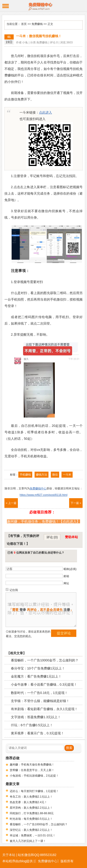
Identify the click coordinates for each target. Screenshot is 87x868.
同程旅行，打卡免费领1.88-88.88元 (32, 813)
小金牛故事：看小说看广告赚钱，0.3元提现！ (44, 684)
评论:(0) (52, 537)
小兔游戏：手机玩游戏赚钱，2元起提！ (34, 776)
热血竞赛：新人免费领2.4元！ (28, 802)
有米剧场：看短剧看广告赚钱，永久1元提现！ (44, 709)
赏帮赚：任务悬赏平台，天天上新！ (32, 770)
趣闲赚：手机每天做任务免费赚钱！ (32, 765)
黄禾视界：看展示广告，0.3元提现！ (37, 733)
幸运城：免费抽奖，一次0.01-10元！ (33, 835)
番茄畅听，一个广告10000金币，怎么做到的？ (45, 660)
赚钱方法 (42, 475)
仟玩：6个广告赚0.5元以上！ (32, 725)
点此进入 (45, 112)
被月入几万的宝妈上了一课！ (28, 841)
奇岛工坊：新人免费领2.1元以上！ (31, 797)
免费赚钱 (37, 24)
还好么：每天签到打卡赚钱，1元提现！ (34, 791)
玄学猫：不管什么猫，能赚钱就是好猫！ (40, 701)
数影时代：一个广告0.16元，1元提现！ (39, 693)
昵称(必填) (70, 569)
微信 (55, 475)
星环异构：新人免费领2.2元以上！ (31, 808)
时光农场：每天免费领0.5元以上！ (31, 819)
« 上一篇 (11, 503)
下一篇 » (76, 503)
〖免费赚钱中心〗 (48, 861)
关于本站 (9, 855)
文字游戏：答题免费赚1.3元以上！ (36, 717)
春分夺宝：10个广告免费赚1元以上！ (38, 668)
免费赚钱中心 (43, 6)
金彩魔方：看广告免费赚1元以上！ (36, 676)
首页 (24, 24)
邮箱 (66, 576)
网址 (66, 583)
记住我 (14, 590)
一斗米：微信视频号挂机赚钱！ (39, 36)
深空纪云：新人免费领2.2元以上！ (31, 830)
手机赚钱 (25, 475)
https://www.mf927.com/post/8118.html (43, 495)
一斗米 (67, 475)
